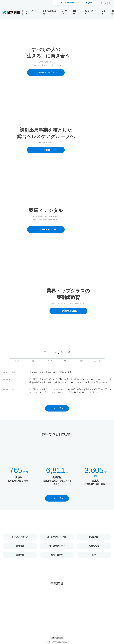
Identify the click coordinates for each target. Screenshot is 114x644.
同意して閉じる (100, 639)
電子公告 (108, 619)
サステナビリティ (90, 12)
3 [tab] (58, 94)
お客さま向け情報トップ (71, 619)
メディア (49, 120)
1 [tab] (55, 94)
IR (33, 120)
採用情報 (88, 619)
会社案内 (64, 12)
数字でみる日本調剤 (50, 12)
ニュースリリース (31, 12)
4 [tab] (59, 94)
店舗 (81, 120)
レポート (97, 120)
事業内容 (76, 12)
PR (65, 120)
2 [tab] (56, 94)
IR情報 (104, 12)
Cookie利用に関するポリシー (20, 639)
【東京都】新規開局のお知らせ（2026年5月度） (51, 131)
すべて (17, 120)
